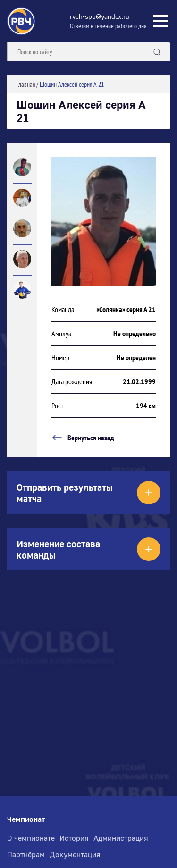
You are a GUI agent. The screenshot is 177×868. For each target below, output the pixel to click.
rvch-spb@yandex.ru (100, 16)
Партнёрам (26, 854)
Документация (75, 854)
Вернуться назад (83, 438)
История (74, 838)
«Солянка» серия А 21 (126, 309)
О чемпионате (31, 838)
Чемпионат (26, 819)
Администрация (121, 838)
